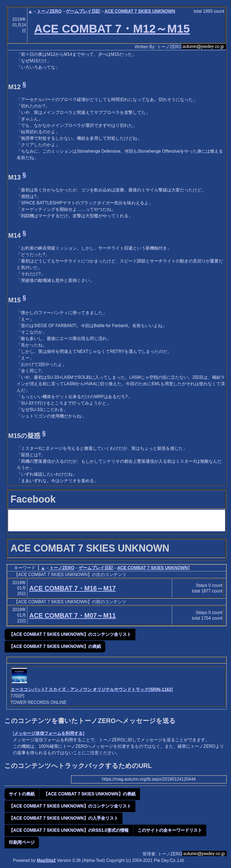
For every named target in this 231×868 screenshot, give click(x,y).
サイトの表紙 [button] (22, 794)
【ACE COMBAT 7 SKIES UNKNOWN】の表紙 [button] (55, 646)
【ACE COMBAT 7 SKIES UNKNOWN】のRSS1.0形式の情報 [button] (69, 830)
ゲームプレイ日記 (83, 11)
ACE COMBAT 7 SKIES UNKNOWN (140, 11)
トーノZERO (49, 11)
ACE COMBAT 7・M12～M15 (112, 29)
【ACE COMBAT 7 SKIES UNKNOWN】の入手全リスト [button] (64, 818)
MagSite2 (46, 860)
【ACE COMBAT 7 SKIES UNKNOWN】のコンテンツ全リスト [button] (70, 634)
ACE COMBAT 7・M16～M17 (73, 588)
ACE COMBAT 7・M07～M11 (73, 615)
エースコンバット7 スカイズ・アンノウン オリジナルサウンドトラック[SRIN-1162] (92, 689)
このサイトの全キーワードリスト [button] (170, 830)
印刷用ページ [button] (22, 842)
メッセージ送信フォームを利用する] (49, 733)
